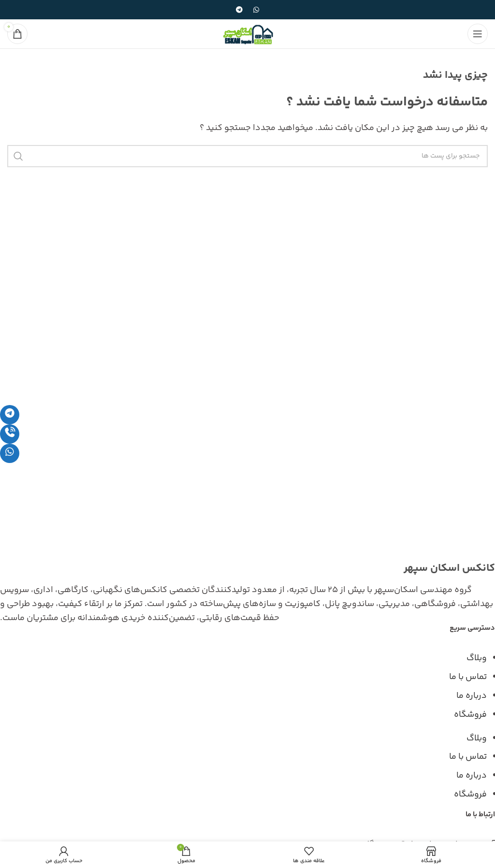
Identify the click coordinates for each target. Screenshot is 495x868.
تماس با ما (468, 677)
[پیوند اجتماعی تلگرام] (239, 10)
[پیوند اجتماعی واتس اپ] (256, 10)
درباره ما (472, 696)
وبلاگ (477, 658)
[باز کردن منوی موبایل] (478, 34)
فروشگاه (470, 715)
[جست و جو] (247, 156)
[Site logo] (247, 34)
